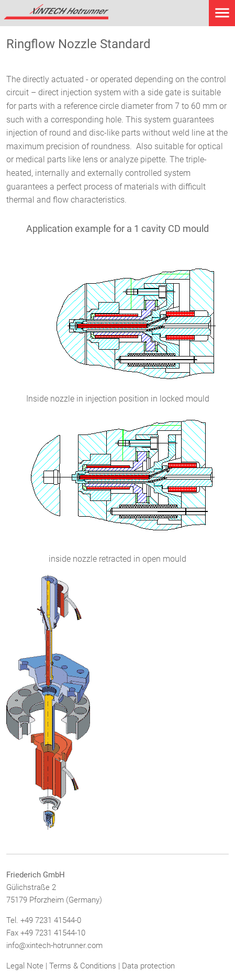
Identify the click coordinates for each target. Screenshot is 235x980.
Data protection (148, 966)
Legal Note (25, 966)
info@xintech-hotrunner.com (54, 945)
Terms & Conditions (83, 966)
